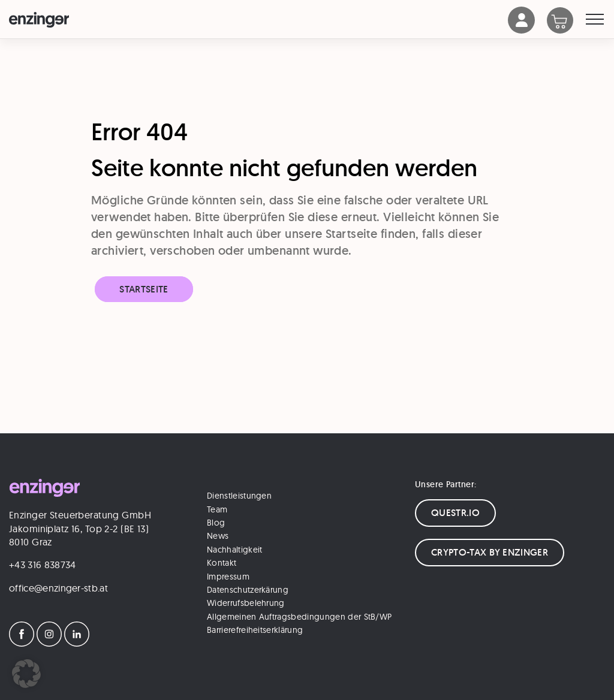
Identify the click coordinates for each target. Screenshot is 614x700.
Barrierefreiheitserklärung (255, 630)
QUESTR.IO (455, 513)
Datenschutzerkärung (248, 590)
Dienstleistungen (239, 496)
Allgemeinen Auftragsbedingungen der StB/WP (299, 617)
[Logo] (258, 20)
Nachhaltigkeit (234, 550)
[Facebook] (22, 643)
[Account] (522, 30)
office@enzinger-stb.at (58, 588)
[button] (26, 674)
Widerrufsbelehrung (246, 603)
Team (217, 509)
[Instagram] (49, 643)
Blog (216, 523)
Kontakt (222, 563)
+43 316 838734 (42, 565)
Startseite (144, 289)
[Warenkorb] (566, 22)
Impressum (228, 577)
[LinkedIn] (77, 643)
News (218, 536)
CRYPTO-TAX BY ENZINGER (490, 552)
